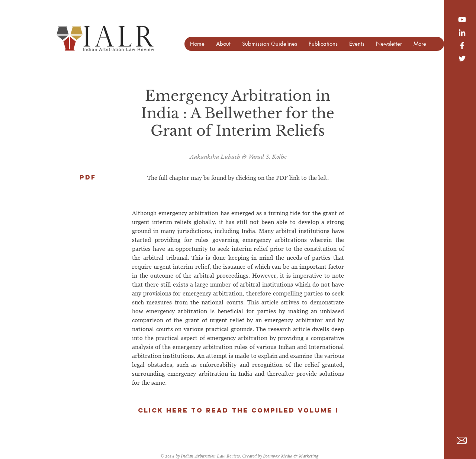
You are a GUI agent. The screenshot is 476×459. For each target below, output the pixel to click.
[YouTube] (462, 20)
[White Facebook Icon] (462, 46)
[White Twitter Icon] (462, 59)
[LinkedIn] (462, 33)
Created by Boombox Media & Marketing (280, 457)
